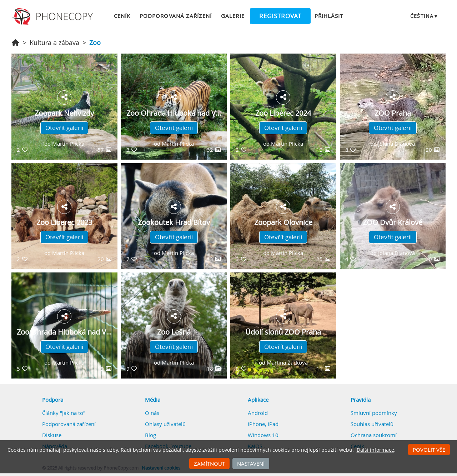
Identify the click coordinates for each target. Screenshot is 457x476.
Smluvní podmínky (374, 413)
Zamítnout (209, 464)
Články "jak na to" (64, 413)
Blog (150, 435)
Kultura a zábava (54, 42)
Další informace (375, 450)
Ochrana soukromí (374, 435)
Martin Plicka (68, 144)
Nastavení (251, 464)
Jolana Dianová (396, 144)
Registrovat (280, 16)
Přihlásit (329, 16)
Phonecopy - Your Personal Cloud (54, 16)
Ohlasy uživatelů (165, 424)
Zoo (95, 42)
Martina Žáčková (287, 362)
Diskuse (52, 435)
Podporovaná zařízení (176, 16)
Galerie (233, 16)
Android (258, 413)
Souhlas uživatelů (372, 424)
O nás (152, 413)
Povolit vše (429, 450)
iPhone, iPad (263, 424)
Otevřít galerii (64, 128)
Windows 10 (263, 435)
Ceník (122, 16)
